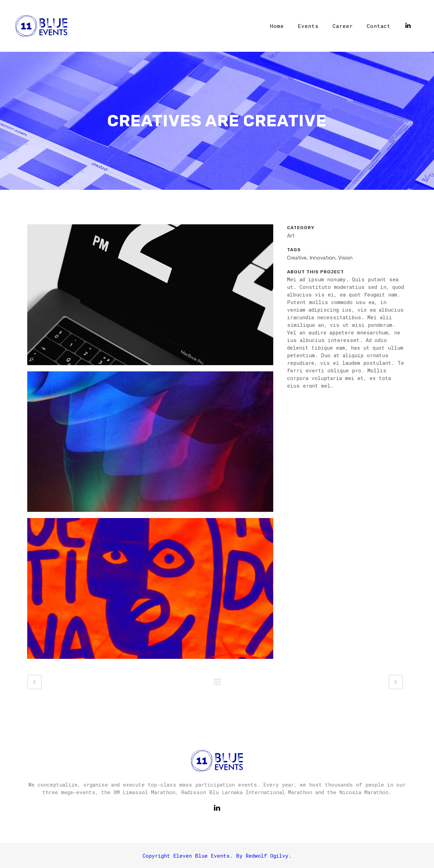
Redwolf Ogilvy (267, 856)
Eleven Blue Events (201, 856)
